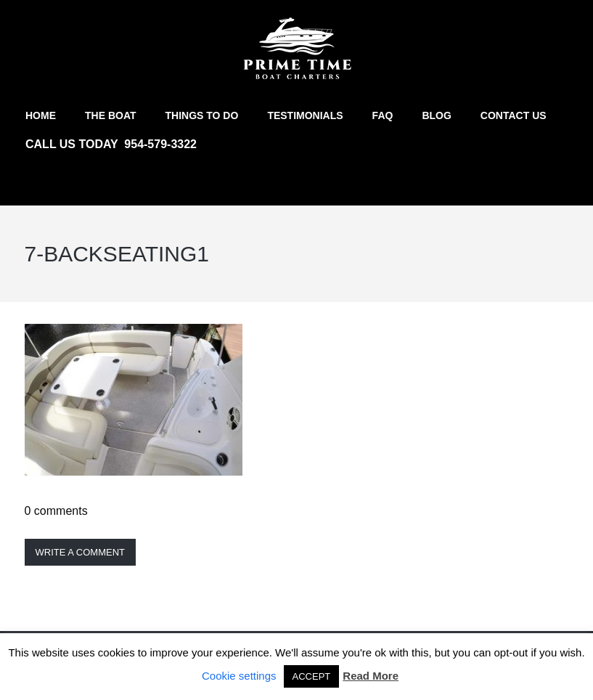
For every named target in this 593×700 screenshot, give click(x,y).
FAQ (383, 115)
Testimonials (305, 115)
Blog (436, 115)
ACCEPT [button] (312, 676)
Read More (371, 676)
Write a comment (81, 552)
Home (41, 115)
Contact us (514, 115)
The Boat (111, 115)
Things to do (202, 115)
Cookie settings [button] (239, 676)
